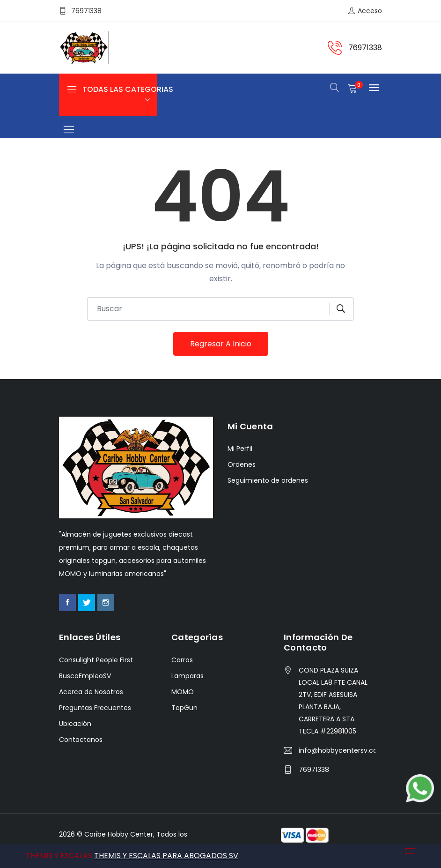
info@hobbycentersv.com (337, 750)
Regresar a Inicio (221, 344)
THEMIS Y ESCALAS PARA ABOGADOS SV (166, 856)
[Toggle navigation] (69, 130)
